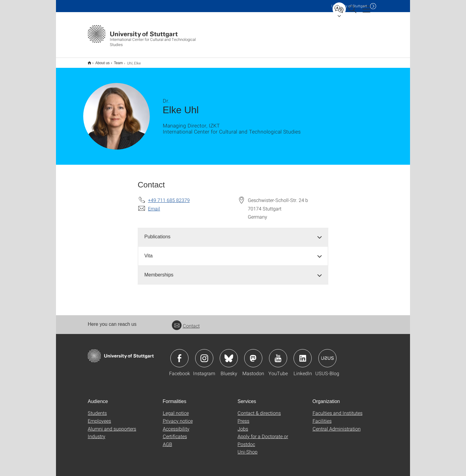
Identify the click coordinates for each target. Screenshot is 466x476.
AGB (167, 440)
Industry (97, 432)
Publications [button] (157, 233)
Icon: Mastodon (253, 354)
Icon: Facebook (179, 354)
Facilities (322, 417)
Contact (186, 322)
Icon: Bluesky (229, 354)
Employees (99, 417)
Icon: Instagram (204, 354)
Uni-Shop (248, 448)
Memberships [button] (159, 271)
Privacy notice (178, 417)
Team (115, 61)
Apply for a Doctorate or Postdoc (263, 436)
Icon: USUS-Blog (327, 354)
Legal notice (176, 409)
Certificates (175, 432)
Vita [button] (148, 252)
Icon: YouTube (278, 354)
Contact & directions (259, 409)
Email (154, 205)
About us (99, 61)
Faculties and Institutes (338, 409)
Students (97, 409)
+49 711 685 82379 (169, 196)
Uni (349, 6)
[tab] (233, 233)
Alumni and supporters (112, 425)
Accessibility (176, 425)
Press (243, 417)
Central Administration (337, 425)
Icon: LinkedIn (303, 354)
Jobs (243, 425)
